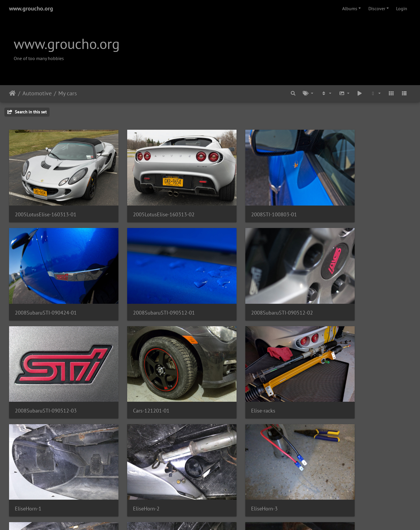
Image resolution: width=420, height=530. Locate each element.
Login (402, 8)
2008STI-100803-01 (243, 204)
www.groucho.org (31, 8)
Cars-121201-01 (341, 291)
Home (12, 93)
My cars (68, 93)
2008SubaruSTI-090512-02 (148, 291)
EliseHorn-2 (233, 379)
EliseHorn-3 (336, 379)
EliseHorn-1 (131, 379)
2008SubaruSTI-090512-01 (46, 291)
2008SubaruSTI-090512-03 (251, 291)
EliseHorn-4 (28, 466)
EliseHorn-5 (131, 466)
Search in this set (27, 112)
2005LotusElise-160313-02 (148, 204)
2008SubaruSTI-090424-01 (354, 204)
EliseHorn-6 (233, 466)
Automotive (37, 93)
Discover (377, 8)
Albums (350, 8)
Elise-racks (27, 379)
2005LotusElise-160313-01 (46, 204)
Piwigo (222, 518)
